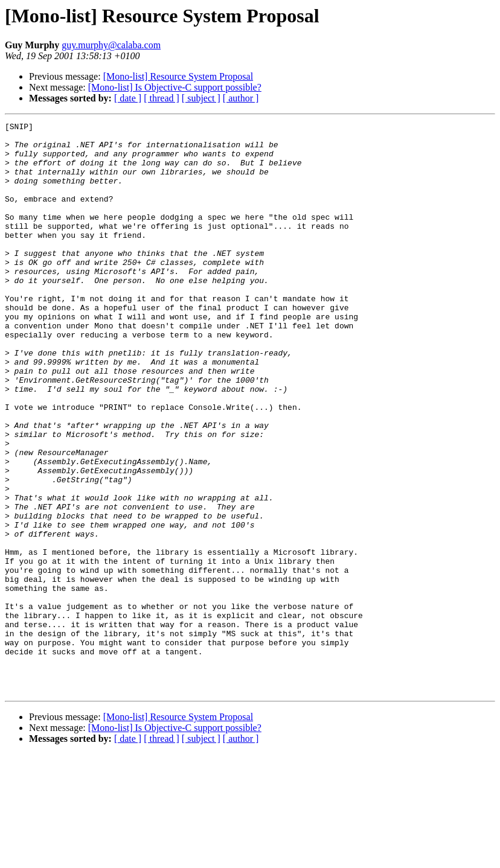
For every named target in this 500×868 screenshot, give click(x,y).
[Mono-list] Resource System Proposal (178, 76)
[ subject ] (201, 98)
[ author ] (241, 98)
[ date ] (128, 98)
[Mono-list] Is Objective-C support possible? (175, 87)
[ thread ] (162, 98)
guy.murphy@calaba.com (111, 45)
